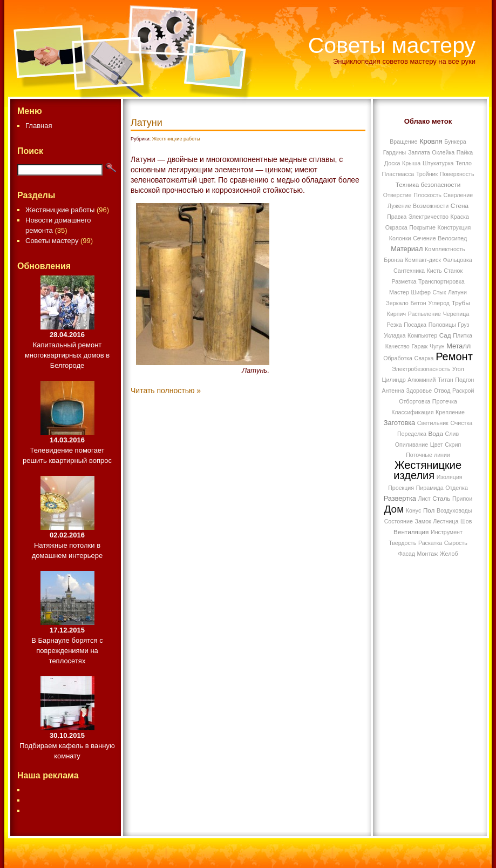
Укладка (395, 335)
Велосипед (452, 238)
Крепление (450, 412)
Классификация (412, 412)
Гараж (419, 346)
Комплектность (445, 249)
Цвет (437, 445)
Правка (397, 217)
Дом (394, 509)
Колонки (400, 238)
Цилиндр (394, 380)
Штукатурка (438, 163)
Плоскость (427, 195)
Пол (429, 510)
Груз (463, 325)
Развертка (400, 498)
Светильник (433, 423)
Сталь (441, 498)
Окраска (396, 227)
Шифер (421, 292)
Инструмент (447, 532)
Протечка (445, 401)
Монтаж (428, 554)
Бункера (455, 142)
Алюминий (422, 380)
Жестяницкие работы (60, 210)
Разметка (404, 281)
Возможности (431, 206)
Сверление (458, 195)
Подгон (464, 380)
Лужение (399, 206)
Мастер (399, 292)
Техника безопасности (428, 184)
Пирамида (430, 488)
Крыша (411, 163)
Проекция (401, 488)
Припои (462, 499)
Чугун (437, 346)
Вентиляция (411, 532)
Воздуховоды (454, 510)
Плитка (463, 335)
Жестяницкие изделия (427, 470)
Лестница (446, 521)
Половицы (442, 325)
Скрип (453, 445)
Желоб (449, 554)
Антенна (393, 391)
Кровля (431, 141)
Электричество (429, 217)
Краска (460, 217)
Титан (446, 380)
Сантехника (409, 271)
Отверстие (398, 195)
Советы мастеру (392, 45)
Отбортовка (415, 401)
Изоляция (450, 477)
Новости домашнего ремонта (58, 225)
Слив (452, 434)
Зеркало (397, 303)
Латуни (147, 123)
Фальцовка (458, 260)
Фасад (406, 554)
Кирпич (396, 314)
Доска (392, 163)
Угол (458, 369)
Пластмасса (398, 174)
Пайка (465, 152)
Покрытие (422, 227)
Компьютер (422, 335)
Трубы (461, 303)
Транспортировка (441, 281)
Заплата (419, 152)
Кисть (434, 271)
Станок (453, 271)
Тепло (464, 163)
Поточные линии (428, 455)
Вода (436, 433)
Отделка (457, 488)
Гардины (395, 152)
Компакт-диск (423, 260)
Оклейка (443, 152)
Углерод (439, 303)
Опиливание (412, 445)
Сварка (424, 358)
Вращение (403, 142)
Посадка (415, 325)
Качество (398, 346)
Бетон (418, 303)
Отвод (442, 391)
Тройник (427, 174)
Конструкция (454, 227)
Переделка (412, 434)
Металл (458, 346)
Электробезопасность (421, 369)
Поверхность (457, 174)
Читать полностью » (166, 391)
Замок (423, 521)
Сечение (424, 238)
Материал (407, 249)
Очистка (461, 423)
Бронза (393, 260)
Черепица (456, 314)
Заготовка (399, 423)
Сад (445, 335)
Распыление (424, 314)
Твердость (402, 543)
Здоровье (419, 391)
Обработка (398, 358)
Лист (424, 499)
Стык (440, 292)
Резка (394, 325)
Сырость (456, 543)
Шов (466, 521)
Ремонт (454, 356)
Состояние (399, 521)
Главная (39, 126)
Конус (414, 510)
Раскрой (463, 391)
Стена (460, 206)
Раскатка (430, 543)
